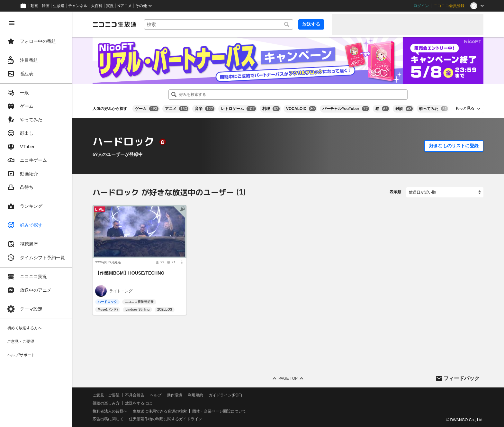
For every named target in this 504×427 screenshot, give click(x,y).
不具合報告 (135, 395)
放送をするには (139, 403)
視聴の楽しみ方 (106, 403)
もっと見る (465, 108)
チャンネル (78, 6)
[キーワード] (219, 24)
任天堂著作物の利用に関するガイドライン (166, 419)
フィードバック (462, 378)
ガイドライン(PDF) (225, 395)
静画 (46, 6)
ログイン (421, 6)
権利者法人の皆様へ (110, 411)
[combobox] (219, 24)
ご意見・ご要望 (106, 395)
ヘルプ (156, 395)
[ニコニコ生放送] (114, 24)
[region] (36, 219)
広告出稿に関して (108, 419)
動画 (34, 6)
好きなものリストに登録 (454, 146)
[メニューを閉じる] (12, 23)
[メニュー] (182, 262)
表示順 (395, 192)
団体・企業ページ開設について (219, 411)
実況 (110, 6)
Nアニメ (125, 6)
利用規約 (195, 395)
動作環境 (175, 395)
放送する (311, 24)
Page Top (288, 378)
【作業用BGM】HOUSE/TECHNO (130, 273)
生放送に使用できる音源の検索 (160, 411)
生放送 (59, 6)
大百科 (97, 6)
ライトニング (121, 291)
